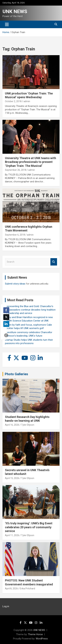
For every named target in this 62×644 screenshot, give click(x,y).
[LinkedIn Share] (6, 324)
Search (54, 262)
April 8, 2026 (11, 589)
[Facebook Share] (6, 310)
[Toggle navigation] (7, 24)
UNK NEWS (15, 11)
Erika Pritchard (27, 589)
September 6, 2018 (15, 235)
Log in (6, 606)
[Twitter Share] (6, 317)
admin (27, 101)
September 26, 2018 (16, 170)
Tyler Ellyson (28, 425)
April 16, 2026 (12, 425)
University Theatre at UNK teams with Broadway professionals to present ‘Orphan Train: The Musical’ (31, 162)
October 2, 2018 (13, 101)
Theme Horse (35, 634)
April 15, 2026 (12, 478)
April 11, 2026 (12, 535)
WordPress (42, 639)
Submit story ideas (15, 284)
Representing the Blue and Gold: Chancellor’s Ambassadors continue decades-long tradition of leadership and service (30, 310)
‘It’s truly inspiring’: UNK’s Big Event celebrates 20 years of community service (29, 527)
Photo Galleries (16, 374)
